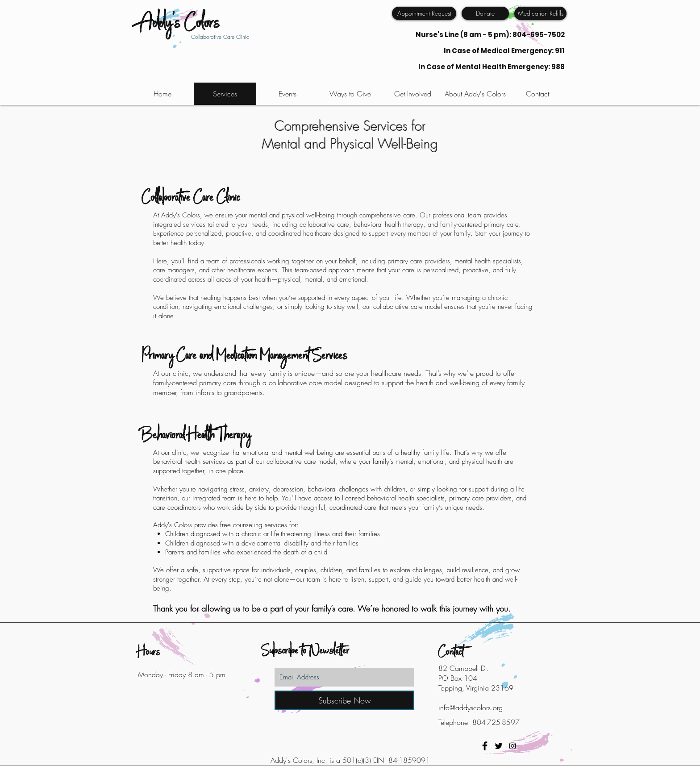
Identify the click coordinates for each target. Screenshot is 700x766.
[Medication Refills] (540, 13)
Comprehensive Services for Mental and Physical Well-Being (350, 135)
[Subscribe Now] (344, 700)
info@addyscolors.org (471, 708)
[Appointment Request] (424, 13)
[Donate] (485, 13)
